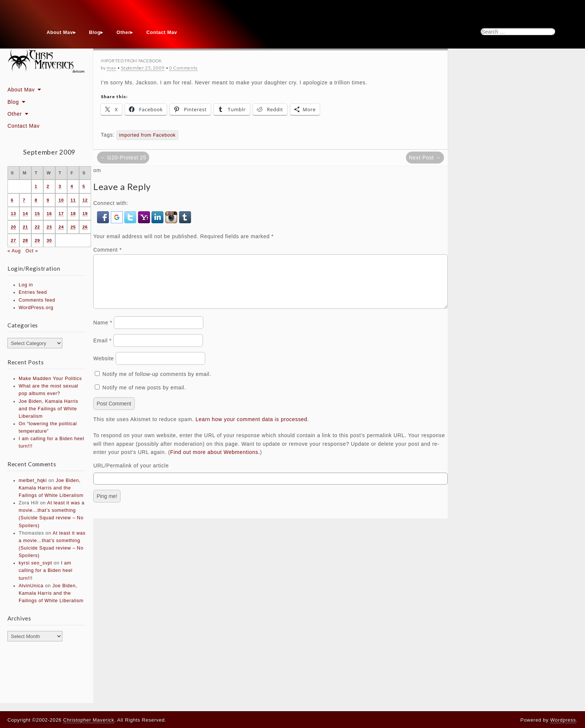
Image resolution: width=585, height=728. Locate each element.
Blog (95, 32)
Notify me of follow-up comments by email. (157, 383)
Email (102, 349)
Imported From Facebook (131, 61)
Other (123, 32)
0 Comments (184, 68)
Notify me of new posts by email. (144, 396)
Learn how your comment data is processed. (252, 428)
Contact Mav (162, 32)
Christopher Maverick (89, 720)
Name (103, 332)
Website (104, 367)
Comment (107, 250)
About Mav (60, 32)
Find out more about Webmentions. (215, 461)
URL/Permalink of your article (131, 475)
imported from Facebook (147, 135)
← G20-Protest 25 (123, 158)
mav (111, 68)
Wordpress (563, 720)
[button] (104, 217)
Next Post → (425, 158)
